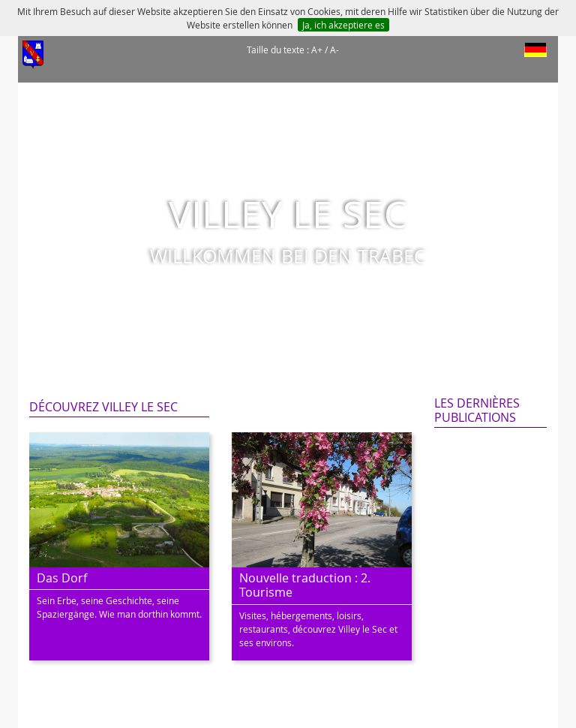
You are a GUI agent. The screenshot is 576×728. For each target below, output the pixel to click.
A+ (317, 50)
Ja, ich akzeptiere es (343, 25)
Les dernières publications (477, 410)
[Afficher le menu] (33, 55)
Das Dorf (62, 578)
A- (334, 50)
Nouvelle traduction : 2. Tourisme (305, 585)
